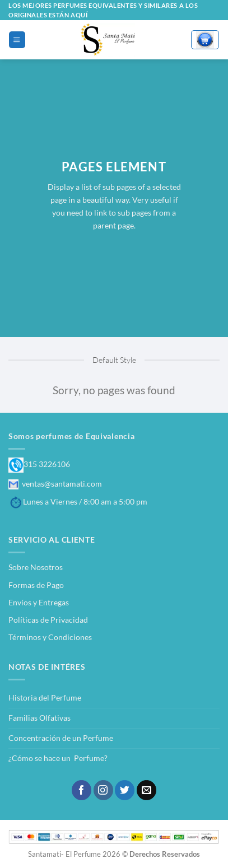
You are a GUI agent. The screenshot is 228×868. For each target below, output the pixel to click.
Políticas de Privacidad (48, 620)
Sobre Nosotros (36, 567)
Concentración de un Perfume (61, 738)
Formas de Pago (36, 585)
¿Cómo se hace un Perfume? (58, 758)
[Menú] (17, 39)
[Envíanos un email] (146, 790)
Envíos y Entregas (39, 602)
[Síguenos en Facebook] (82, 790)
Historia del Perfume (45, 697)
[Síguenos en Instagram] (103, 790)
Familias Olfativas (39, 718)
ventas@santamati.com (55, 484)
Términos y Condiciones (50, 637)
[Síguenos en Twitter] (125, 790)
